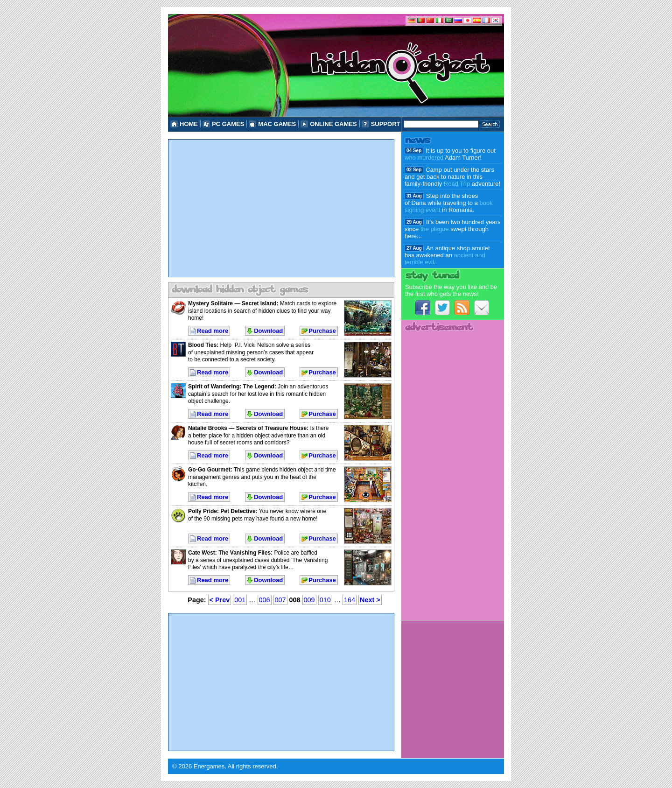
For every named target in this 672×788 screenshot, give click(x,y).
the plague (435, 229)
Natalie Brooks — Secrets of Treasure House (247, 428)
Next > (370, 600)
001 (240, 600)
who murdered (424, 158)
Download (268, 331)
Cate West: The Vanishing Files (229, 553)
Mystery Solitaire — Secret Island (232, 303)
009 (309, 600)
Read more (213, 331)
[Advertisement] (281, 208)
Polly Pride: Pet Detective (222, 511)
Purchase (322, 331)
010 (325, 600)
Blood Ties (202, 345)
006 (265, 600)
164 (350, 600)
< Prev (220, 600)
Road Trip (457, 184)
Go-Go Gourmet (209, 470)
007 (280, 600)
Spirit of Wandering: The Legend (231, 387)
